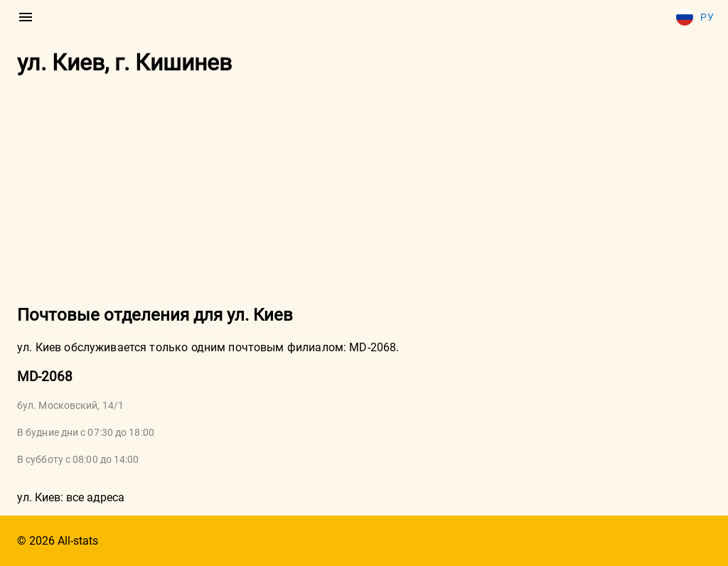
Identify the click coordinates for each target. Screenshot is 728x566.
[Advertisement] (364, 191)
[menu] (26, 17)
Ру (695, 17)
